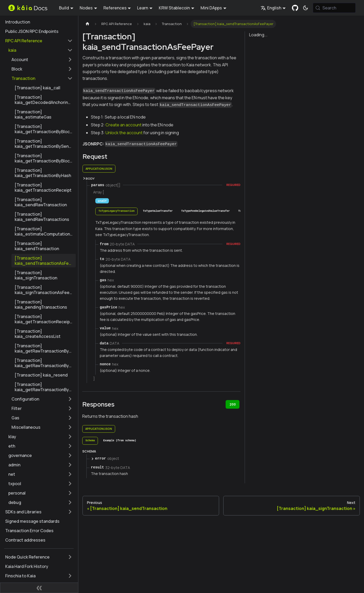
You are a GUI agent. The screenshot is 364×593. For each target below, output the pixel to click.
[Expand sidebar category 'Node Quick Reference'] (70, 557)
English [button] (271, 8)
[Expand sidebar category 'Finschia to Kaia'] (70, 576)
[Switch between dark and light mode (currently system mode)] (306, 8)
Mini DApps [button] (211, 8)
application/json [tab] (99, 169)
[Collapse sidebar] (39, 588)
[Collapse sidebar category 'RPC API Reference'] (70, 41)
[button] (40, 50)
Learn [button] (143, 8)
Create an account (124, 125)
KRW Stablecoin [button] (174, 8)
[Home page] (87, 24)
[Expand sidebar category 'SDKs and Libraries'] (70, 512)
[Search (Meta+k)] (334, 8)
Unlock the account (124, 133)
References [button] (115, 8)
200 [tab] (233, 404)
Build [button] (64, 8)
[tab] (116, 211)
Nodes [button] (86, 8)
